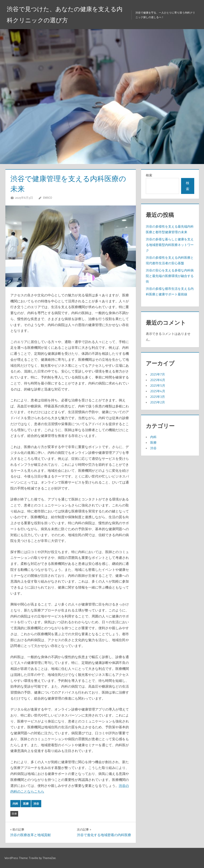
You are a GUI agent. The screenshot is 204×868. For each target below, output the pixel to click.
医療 (26, 804)
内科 (15, 804)
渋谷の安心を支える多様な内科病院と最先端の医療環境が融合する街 (170, 276)
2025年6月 (158, 380)
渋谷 (36, 804)
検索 (149, 175)
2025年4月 (158, 391)
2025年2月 (158, 402)
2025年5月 (158, 385)
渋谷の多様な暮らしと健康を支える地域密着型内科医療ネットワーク (170, 245)
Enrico (48, 198)
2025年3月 (158, 397)
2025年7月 (158, 374)
